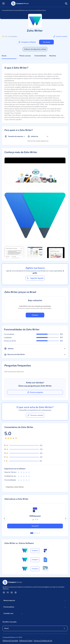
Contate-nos (13, 614)
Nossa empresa (35, 601)
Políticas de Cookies (26, 640)
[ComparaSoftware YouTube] (8, 592)
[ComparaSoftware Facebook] (12, 592)
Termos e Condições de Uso (43, 640)
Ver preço (46, 42)
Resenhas (53, 56)
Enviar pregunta (35, 392)
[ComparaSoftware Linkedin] (4, 592)
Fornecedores (35, 607)
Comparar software (27, 42)
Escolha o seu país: (10, 622)
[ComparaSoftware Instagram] (16, 592)
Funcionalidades (40, 56)
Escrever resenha (60, 36)
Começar (35, 315)
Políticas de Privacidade (10, 640)
